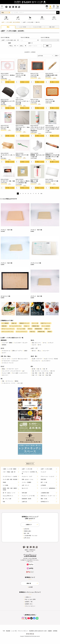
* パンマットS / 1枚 (21, 75)
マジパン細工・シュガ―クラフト (19, 373)
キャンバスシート (36, 361)
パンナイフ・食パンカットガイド (19, 359)
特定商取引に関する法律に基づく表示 (38, 631)
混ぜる (32, 340)
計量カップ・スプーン (17, 351)
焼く (2, 379)
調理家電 (3, 345)
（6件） (9, 130)
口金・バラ (34, 375)
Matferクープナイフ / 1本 (22, 155)
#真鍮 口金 (14, 323)
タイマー (3, 353)
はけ (23, 371)
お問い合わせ (26, 538)
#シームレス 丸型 (21, 329)
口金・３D (41, 375)
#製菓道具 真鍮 (35, 326)
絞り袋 (33, 369)
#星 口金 (30, 329)
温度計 (25, 351)
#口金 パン (27, 326)
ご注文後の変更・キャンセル (30, 536)
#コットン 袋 (35, 323)
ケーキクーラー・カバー (12, 369)
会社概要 (30, 587)
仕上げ (2, 366)
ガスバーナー (4, 375)
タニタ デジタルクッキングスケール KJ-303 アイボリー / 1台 (52, 129)
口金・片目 (41, 373)
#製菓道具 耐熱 (38, 329)
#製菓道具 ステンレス (24, 323)
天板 (2, 381)
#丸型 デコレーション (46, 323)
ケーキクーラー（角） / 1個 (8, 181)
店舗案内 (50, 631)
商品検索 (8, 631)
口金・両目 (34, 373)
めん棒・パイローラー (37, 359)
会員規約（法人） (28, 604)
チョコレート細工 (6, 373)
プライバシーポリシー (30, 606)
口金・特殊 (48, 375)
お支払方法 (26, 529)
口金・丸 (38, 369)
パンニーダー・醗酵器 (7, 343)
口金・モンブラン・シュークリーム (40, 371)
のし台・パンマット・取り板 (50, 359)
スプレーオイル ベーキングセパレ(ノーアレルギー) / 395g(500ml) (37, 129)
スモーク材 (19, 383)
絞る (32, 366)
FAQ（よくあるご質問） (30, 599)
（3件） (39, 78)
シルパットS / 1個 (50, 101)
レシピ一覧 (14, 631)
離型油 (16, 381)
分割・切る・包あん (6, 356)
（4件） (9, 160)
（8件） (24, 132)
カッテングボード (46, 361)
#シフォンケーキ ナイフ (22, 332)
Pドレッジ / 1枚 (5, 127)
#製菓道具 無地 (41, 332)
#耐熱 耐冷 (4, 326)
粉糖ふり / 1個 (34, 181)
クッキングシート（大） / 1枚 (8, 156)
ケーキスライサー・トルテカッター (10, 361)
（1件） (9, 80)
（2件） (39, 104)
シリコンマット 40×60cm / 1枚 (8, 76)
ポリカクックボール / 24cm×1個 (23, 102)
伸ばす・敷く (34, 356)
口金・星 (44, 369)
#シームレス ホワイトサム (15, 326)
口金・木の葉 (49, 373)
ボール (44, 343)
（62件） (40, 134)
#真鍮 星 (49, 332)
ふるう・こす (34, 348)
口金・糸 (52, 371)
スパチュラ (50, 343)
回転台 (3, 369)
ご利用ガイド (27, 597)
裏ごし (39, 351)
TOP (4, 631)
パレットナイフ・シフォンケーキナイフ (11, 371)
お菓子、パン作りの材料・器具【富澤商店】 (11, 22)
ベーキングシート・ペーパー (8, 383)
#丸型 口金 (32, 332)
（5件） (24, 106)
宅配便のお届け (27, 531)
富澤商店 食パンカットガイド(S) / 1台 (37, 156)
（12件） (10, 106)
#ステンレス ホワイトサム (7, 332)
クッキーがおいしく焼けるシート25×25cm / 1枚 (23, 182)
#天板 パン (47, 329)
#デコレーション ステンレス (8, 329)
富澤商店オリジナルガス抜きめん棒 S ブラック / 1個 (52, 156)
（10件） (54, 78)
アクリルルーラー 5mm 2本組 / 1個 (23, 128)
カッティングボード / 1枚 (52, 181)
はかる (2, 348)
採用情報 (55, 631)
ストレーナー (45, 351)
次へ (42, 193)
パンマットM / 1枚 (35, 101)
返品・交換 (26, 533)
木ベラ (39, 345)
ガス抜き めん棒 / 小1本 (51, 75)
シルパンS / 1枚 (34, 75)
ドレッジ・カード (6, 359)
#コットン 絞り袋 (46, 326)
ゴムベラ (33, 345)
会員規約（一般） (28, 602)
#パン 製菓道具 (5, 323)
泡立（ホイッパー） (36, 343)
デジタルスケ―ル (6, 351)
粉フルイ (33, 351)
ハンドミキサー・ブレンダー (20, 343)
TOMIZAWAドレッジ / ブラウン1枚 (8, 102)
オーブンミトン (9, 381)
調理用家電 (4, 340)
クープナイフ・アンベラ (7, 363)
